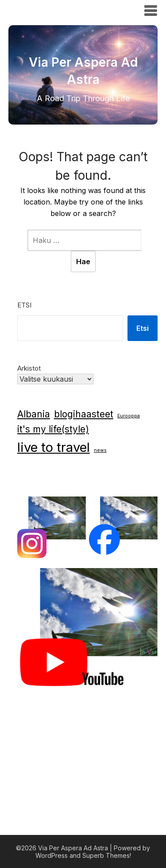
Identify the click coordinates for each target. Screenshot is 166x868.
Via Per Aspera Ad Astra (65, 10)
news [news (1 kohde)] (100, 450)
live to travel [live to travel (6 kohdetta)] (54, 447)
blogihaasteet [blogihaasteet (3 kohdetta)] (84, 414)
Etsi (24, 305)
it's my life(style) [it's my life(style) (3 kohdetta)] (53, 429)
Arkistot (29, 368)
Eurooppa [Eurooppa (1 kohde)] (129, 416)
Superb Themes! (107, 855)
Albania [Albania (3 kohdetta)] (34, 414)
